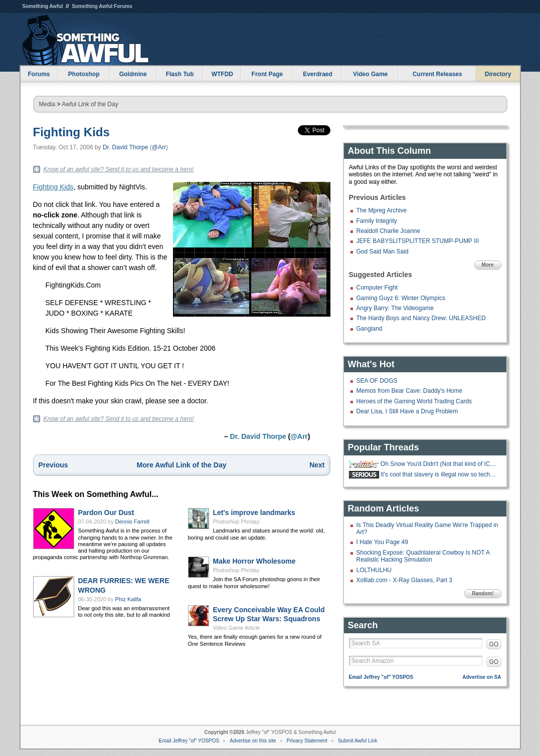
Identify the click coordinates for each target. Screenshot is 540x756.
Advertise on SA (482, 677)
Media (47, 104)
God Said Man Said (383, 251)
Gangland (370, 329)
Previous (53, 465)
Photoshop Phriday (236, 522)
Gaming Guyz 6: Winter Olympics (401, 298)
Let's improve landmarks (254, 513)
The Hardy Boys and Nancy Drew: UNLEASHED (421, 318)
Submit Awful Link (358, 741)
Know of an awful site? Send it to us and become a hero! (119, 169)
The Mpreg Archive (382, 210)
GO (494, 644)
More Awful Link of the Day (182, 465)
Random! (483, 593)
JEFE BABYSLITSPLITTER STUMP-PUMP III (418, 241)
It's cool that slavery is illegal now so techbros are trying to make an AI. (440, 474)
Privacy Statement (307, 741)
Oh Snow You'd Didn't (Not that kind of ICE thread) (440, 464)
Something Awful (43, 6)
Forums (39, 74)
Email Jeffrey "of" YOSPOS (381, 677)
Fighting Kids (71, 132)
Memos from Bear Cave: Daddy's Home (410, 391)
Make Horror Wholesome (254, 561)
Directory (498, 74)
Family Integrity (377, 221)
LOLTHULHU (374, 570)
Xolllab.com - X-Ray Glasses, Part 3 (404, 580)
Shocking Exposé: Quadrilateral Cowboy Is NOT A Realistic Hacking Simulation (423, 556)
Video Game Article (237, 628)
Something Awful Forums (102, 6)
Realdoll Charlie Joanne (388, 231)
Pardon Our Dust (106, 513)
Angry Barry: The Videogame (395, 308)
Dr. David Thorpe (126, 147)
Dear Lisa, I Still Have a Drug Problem (407, 411)
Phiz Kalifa (128, 599)
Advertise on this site (253, 741)
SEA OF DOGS (377, 381)
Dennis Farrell (132, 522)
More (488, 265)
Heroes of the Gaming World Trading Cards (414, 401)
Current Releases (437, 74)
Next (317, 465)
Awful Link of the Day (90, 104)
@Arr (159, 147)
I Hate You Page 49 (382, 542)
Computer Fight (377, 288)
